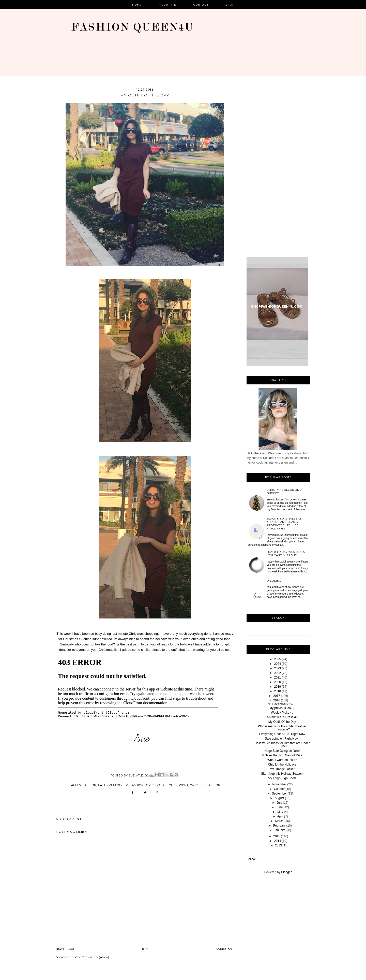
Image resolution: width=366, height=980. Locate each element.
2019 (278, 687)
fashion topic (142, 785)
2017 (277, 696)
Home (137, 5)
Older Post (225, 949)
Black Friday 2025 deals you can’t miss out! (286, 554)
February (279, 826)
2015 (277, 836)
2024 (278, 664)
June (279, 807)
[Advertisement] (278, 172)
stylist (171, 785)
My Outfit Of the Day (282, 722)
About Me (168, 5)
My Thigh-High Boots (282, 778)
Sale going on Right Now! (282, 739)
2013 (278, 845)
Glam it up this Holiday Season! (282, 774)
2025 (278, 659)
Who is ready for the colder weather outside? (282, 728)
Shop (230, 5)
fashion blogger (113, 785)
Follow (251, 859)
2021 (278, 678)
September (279, 794)
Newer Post (65, 949)
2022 (278, 673)
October (279, 789)
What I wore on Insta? (282, 760)
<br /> (138, 685)
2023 (278, 668)
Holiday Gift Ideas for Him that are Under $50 (282, 745)
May (280, 812)
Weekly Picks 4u (282, 713)
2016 (277, 700)
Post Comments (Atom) (92, 957)
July (279, 803)
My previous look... (282, 708)
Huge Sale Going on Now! (282, 751)
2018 (278, 691)
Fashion (89, 785)
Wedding (274, 581)
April (280, 816)
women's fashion (205, 785)
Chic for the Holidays (282, 765)
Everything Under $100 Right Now (282, 734)
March (279, 821)
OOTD (160, 785)
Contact (201, 5)
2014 (278, 841)
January (279, 830)
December (279, 704)
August (279, 798)
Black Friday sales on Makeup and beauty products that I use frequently (285, 524)
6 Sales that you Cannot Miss (282, 755)
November (279, 784)
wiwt (184, 785)
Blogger (286, 872)
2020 (278, 682)
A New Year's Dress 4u (282, 717)
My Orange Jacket (282, 769)
